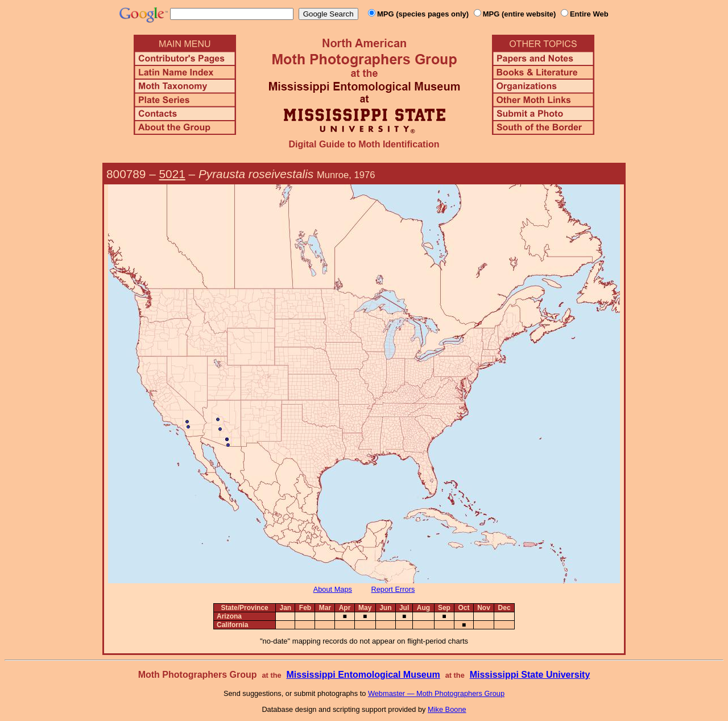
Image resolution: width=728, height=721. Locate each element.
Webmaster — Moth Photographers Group (436, 693)
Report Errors (393, 589)
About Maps (333, 589)
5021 (172, 174)
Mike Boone (447, 709)
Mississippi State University (530, 675)
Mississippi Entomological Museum (363, 675)
